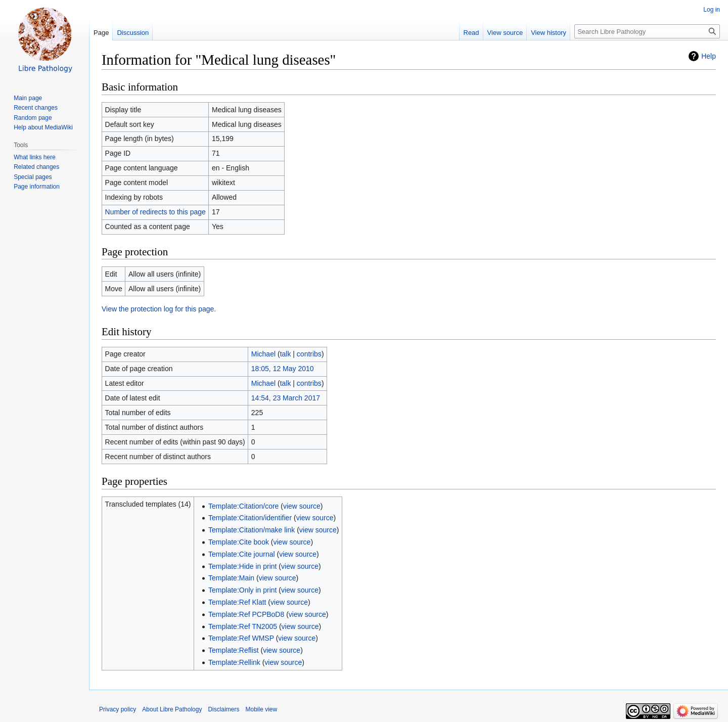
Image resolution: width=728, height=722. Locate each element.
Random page (33, 118)
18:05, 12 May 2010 (283, 369)
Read (471, 33)
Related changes (36, 167)
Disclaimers (223, 709)
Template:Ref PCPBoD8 (246, 614)
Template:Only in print (242, 590)
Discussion (133, 33)
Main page (28, 98)
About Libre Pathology (172, 709)
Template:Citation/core (243, 506)
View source (505, 33)
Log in (712, 10)
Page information (37, 187)
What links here (35, 157)
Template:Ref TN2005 (243, 626)
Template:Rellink (234, 662)
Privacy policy (118, 709)
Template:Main (231, 578)
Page (101, 33)
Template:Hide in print (242, 566)
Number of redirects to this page (155, 212)
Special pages (33, 177)
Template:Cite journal (242, 554)
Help (709, 56)
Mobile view (261, 709)
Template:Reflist (234, 650)
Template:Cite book (239, 542)
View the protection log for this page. (159, 309)
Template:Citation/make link (252, 530)
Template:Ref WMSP (241, 638)
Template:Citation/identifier (250, 518)
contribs (309, 354)
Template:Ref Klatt (237, 602)
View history (549, 33)
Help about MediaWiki (43, 127)
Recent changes (36, 108)
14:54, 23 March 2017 (286, 398)
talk (286, 354)
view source (302, 506)
